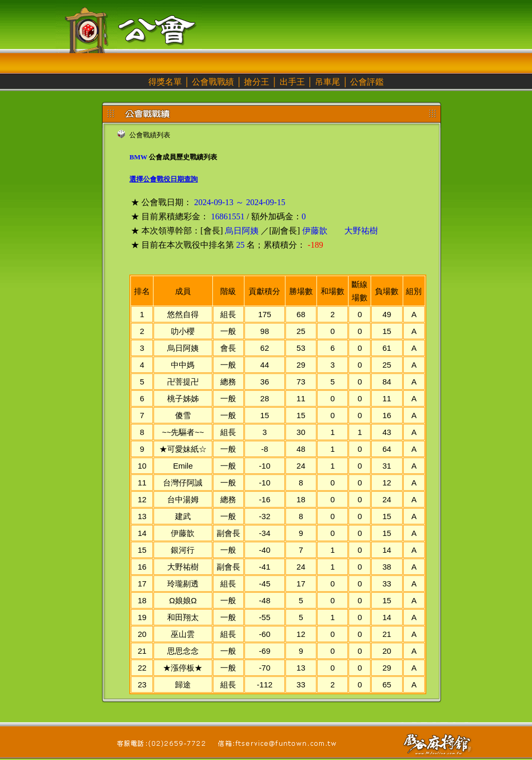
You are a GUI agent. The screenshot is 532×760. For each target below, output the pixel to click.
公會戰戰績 (213, 82)
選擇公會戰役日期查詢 (163, 179)
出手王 (292, 82)
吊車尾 (328, 82)
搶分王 (257, 82)
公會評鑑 (367, 82)
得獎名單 (165, 82)
